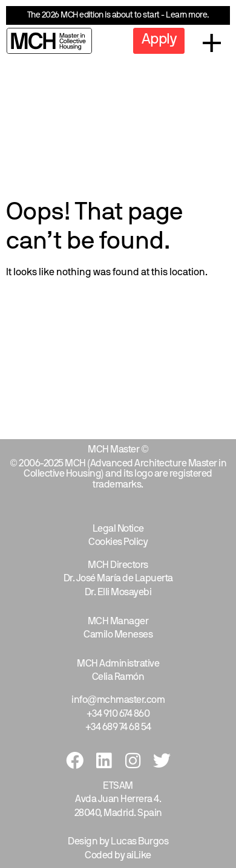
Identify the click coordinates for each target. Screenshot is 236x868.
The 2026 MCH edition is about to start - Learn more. (118, 15)
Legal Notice (118, 529)
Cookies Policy (118, 543)
